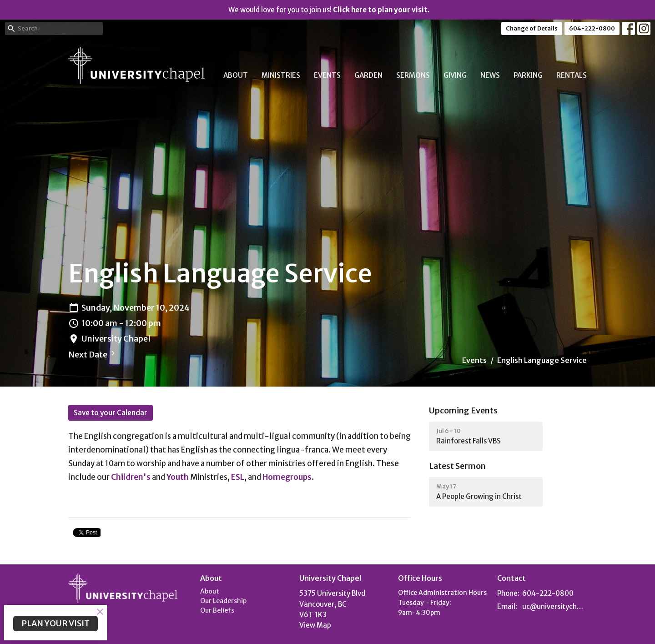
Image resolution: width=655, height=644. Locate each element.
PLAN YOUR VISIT (55, 623)
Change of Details (532, 28)
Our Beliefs (217, 610)
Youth (178, 477)
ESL (238, 477)
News (490, 75)
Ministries (281, 75)
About (236, 75)
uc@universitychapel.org (555, 606)
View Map (315, 625)
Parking (528, 75)
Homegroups (287, 477)
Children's (131, 477)
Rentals (572, 75)
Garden (368, 75)
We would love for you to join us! (329, 10)
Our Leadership (223, 601)
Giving (455, 75)
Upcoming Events (463, 410)
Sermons (413, 75)
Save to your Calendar (111, 413)
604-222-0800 (592, 28)
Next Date (93, 354)
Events (327, 75)
